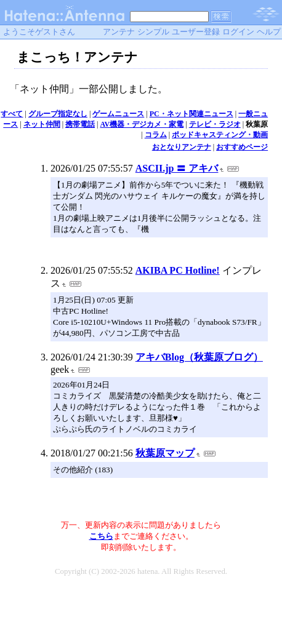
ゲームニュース (118, 114)
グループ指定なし (58, 114)
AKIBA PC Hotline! (178, 270)
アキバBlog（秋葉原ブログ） (199, 357)
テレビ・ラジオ (215, 124)
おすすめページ (242, 147)
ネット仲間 (42, 124)
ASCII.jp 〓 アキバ (177, 168)
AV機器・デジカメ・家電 (142, 124)
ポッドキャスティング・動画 (220, 135)
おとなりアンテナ (182, 147)
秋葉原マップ (165, 453)
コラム (156, 135)
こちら (101, 536)
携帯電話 (80, 124)
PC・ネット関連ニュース (191, 114)
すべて (12, 114)
